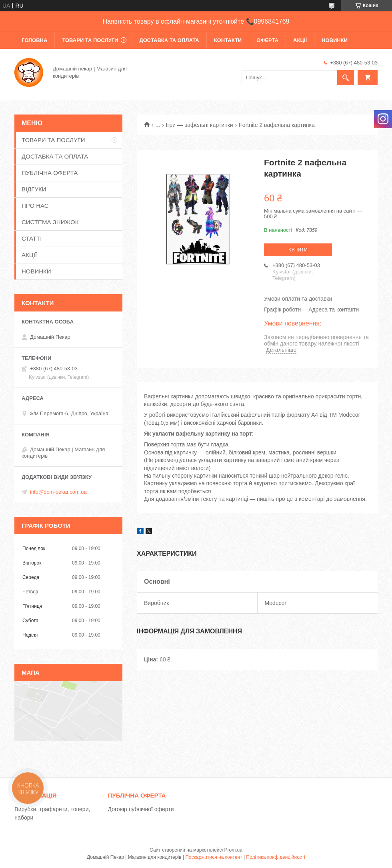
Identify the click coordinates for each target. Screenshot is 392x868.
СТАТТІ (32, 238)
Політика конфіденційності (276, 857)
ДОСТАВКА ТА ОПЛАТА (169, 40)
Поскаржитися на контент (214, 857)
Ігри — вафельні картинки (200, 125)
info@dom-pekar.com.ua (58, 492)
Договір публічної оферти (141, 809)
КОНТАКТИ (228, 40)
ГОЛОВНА (34, 40)
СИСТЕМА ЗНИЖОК (50, 222)
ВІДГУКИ (34, 189)
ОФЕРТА (267, 40)
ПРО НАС (35, 206)
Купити (298, 250)
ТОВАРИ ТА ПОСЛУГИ (90, 40)
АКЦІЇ (300, 40)
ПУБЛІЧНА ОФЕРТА (50, 173)
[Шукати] (346, 78)
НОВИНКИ (335, 40)
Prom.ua (233, 850)
